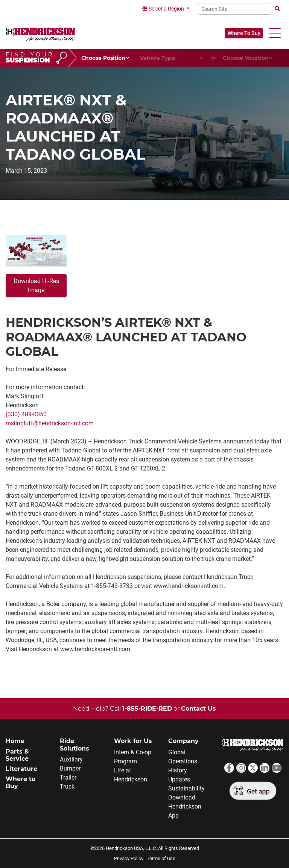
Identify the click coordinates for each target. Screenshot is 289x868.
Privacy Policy (129, 858)
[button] (275, 33)
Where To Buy (244, 33)
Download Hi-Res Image (36, 286)
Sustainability (186, 788)
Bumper (70, 768)
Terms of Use (161, 858)
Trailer (68, 777)
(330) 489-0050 (26, 414)
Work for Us (133, 741)
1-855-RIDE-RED (147, 709)
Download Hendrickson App (185, 806)
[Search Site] (235, 9)
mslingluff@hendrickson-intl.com (50, 423)
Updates (179, 779)
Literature (21, 769)
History (178, 770)
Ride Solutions (75, 745)
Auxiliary (71, 759)
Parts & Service (17, 755)
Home (15, 741)
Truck (67, 787)
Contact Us (198, 709)
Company (183, 741)
